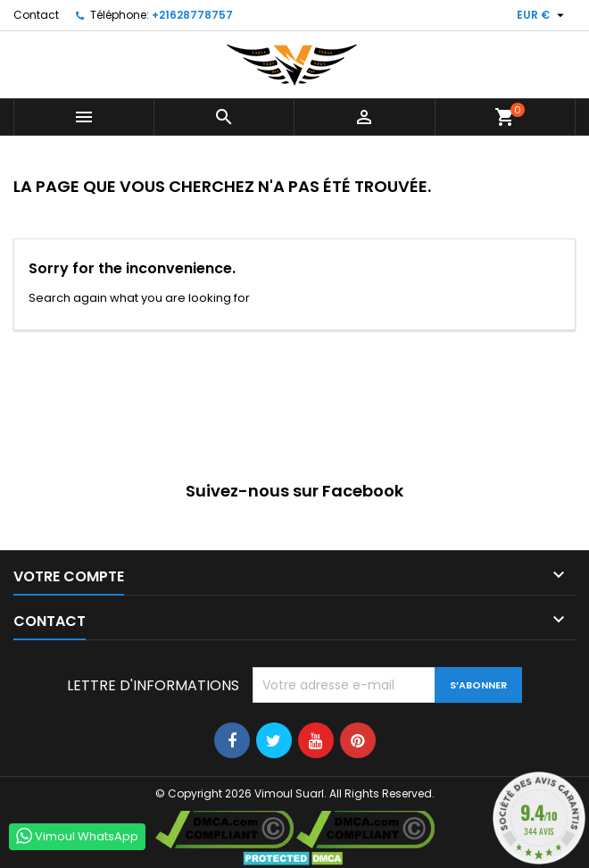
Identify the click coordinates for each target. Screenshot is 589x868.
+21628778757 (192, 15)
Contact (36, 15)
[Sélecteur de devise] (543, 15)
